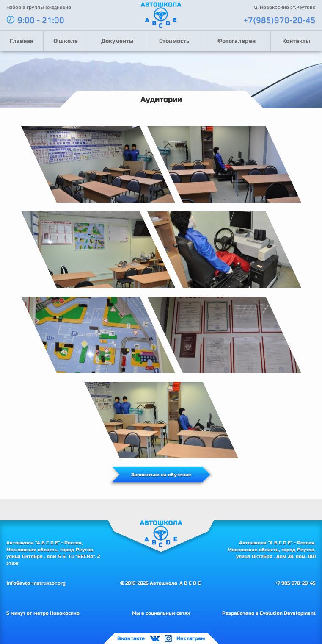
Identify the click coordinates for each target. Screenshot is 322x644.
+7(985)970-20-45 (280, 20)
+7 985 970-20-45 (295, 583)
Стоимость (174, 41)
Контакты (296, 41)
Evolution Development (288, 613)
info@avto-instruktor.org (36, 583)
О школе (66, 41)
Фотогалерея (237, 41)
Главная (22, 41)
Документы (117, 41)
